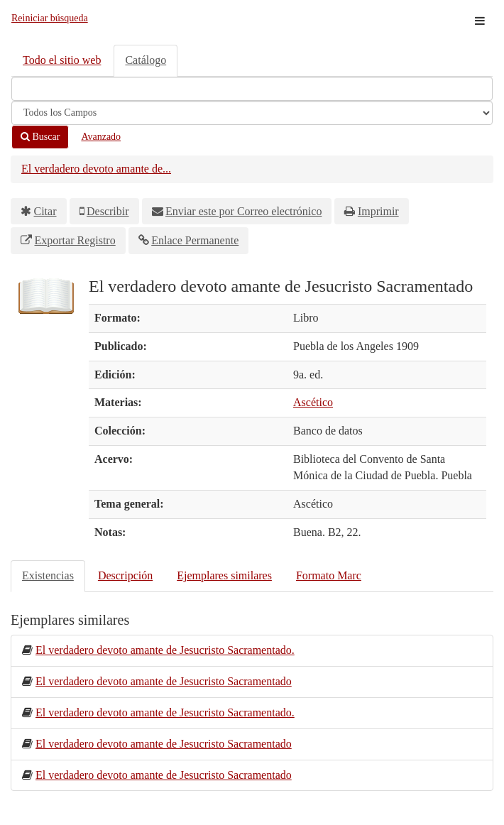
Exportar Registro (75, 240)
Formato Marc (329, 575)
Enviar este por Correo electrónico (243, 211)
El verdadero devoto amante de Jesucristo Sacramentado (164, 681)
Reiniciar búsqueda (50, 18)
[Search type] (252, 113)
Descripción (125, 575)
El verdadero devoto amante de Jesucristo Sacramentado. (165, 650)
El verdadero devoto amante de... (96, 169)
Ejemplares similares (224, 575)
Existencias (48, 575)
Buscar (40, 137)
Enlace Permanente (195, 240)
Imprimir (378, 211)
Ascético (313, 402)
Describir (108, 211)
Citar (45, 211)
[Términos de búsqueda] (252, 89)
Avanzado (101, 137)
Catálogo (146, 60)
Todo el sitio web (62, 60)
